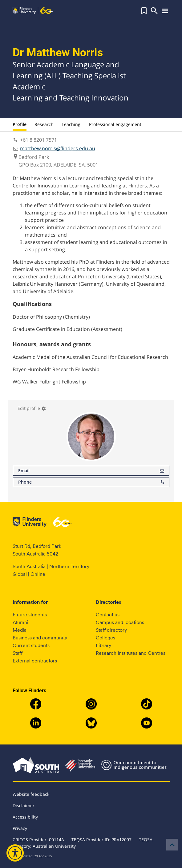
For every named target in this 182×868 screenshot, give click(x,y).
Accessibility (25, 817)
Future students (30, 615)
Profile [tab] (20, 124)
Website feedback (31, 794)
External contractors (35, 661)
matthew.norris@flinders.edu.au (58, 148)
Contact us (108, 615)
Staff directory (111, 630)
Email (91, 471)
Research (44, 124)
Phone (91, 482)
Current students (31, 645)
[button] (144, 11)
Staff (18, 653)
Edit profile (32, 408)
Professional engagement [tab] (115, 124)
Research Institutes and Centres (131, 653)
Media (20, 630)
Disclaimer (24, 805)
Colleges (105, 638)
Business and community (40, 638)
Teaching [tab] (71, 124)
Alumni (20, 622)
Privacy (20, 828)
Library (103, 645)
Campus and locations (120, 622)
